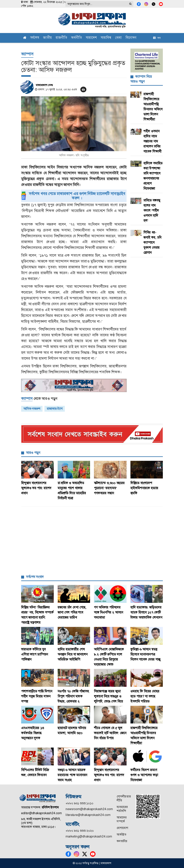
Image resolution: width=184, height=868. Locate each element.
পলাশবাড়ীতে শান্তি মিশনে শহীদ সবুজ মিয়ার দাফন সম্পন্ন (37, 696)
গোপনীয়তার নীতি (124, 798)
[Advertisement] (92, 542)
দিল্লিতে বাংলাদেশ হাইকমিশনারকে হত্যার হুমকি (144, 488)
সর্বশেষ (35, 38)
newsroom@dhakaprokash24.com (89, 809)
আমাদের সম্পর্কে (122, 819)
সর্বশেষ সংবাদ (35, 577)
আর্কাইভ (121, 834)
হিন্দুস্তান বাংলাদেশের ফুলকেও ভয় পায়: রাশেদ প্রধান (36, 488)
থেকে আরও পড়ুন (39, 399)
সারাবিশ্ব (106, 38)
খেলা (118, 38)
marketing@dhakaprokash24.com (89, 836)
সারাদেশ (91, 38)
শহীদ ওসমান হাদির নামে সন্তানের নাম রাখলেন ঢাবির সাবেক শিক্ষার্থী (152, 141)
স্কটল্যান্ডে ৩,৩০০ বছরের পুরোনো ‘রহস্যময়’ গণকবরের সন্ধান (109, 488)
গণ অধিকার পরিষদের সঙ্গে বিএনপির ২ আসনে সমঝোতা (108, 612)
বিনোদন (131, 38)
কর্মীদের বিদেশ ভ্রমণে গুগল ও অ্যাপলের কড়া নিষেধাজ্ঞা (144, 775)
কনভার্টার (122, 841)
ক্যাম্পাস (27, 54)
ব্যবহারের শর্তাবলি (122, 809)
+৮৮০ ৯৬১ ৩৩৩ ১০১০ (79, 803)
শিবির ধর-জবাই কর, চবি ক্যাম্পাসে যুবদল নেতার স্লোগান (152, 242)
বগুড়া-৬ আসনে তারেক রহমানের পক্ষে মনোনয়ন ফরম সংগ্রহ (72, 775)
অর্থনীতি (76, 38)
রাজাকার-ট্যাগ (55, 409)
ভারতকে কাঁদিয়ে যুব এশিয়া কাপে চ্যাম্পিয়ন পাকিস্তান (35, 654)
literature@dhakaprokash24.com (88, 815)
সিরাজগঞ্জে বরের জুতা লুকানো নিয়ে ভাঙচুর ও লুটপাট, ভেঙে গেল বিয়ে (108, 696)
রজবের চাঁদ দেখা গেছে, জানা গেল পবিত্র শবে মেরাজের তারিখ (72, 612)
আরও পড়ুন (33, 453)
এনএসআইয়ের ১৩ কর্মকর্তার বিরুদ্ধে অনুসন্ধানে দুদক (33, 733)
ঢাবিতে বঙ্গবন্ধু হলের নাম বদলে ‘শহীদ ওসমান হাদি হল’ (152, 210)
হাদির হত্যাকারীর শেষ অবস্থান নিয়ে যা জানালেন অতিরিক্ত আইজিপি (73, 654)
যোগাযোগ (122, 828)
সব (157, 38)
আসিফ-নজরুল (32, 409)
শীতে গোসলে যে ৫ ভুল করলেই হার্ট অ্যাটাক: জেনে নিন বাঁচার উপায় (110, 733)
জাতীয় (47, 38)
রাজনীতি (61, 38)
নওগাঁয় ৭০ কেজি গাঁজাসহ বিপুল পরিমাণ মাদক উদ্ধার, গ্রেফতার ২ (73, 696)
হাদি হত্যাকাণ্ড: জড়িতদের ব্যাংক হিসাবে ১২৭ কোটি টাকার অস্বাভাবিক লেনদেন (146, 612)
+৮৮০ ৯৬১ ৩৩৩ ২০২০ (80, 831)
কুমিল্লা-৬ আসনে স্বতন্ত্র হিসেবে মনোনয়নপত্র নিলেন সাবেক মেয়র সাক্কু (145, 654)
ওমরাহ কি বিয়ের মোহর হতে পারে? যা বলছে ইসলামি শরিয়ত (145, 696)
